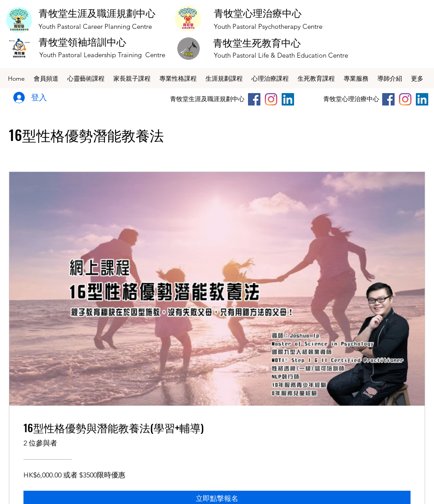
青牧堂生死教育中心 (257, 43)
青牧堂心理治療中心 (258, 13)
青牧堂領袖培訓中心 (82, 42)
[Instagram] (271, 99)
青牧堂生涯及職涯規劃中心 (97, 13)
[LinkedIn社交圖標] (288, 99)
